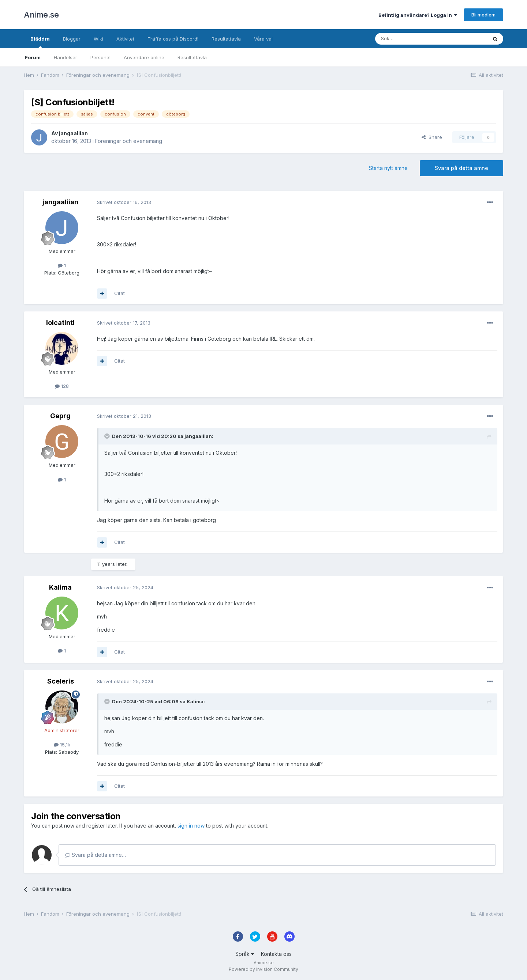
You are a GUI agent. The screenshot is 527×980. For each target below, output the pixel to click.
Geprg (60, 416)
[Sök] (412, 39)
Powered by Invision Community (263, 969)
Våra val (263, 39)
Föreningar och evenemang (129, 141)
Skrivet (124, 202)
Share (432, 137)
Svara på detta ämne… (96, 855)
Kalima (60, 587)
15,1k (62, 745)
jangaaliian (73, 133)
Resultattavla (192, 57)
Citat (119, 293)
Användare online (144, 57)
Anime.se (41, 15)
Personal (100, 57)
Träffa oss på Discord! (173, 39)
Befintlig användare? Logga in (418, 15)
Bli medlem (483, 15)
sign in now (191, 826)
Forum (33, 57)
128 (62, 386)
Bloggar (72, 39)
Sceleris (61, 681)
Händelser (66, 57)
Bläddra (40, 42)
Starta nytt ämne (388, 168)
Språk (245, 954)
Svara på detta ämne (461, 168)
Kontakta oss (276, 954)
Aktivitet (125, 39)
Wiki (98, 39)
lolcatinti (60, 323)
